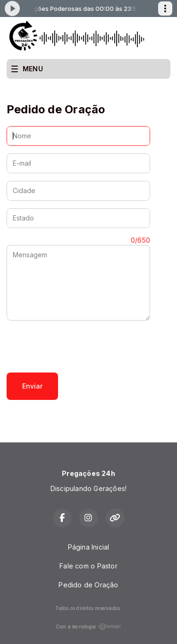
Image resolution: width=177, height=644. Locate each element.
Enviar (32, 386)
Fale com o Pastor (88, 566)
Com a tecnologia (88, 627)
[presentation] (78, 347)
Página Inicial (89, 547)
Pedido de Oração (88, 585)
